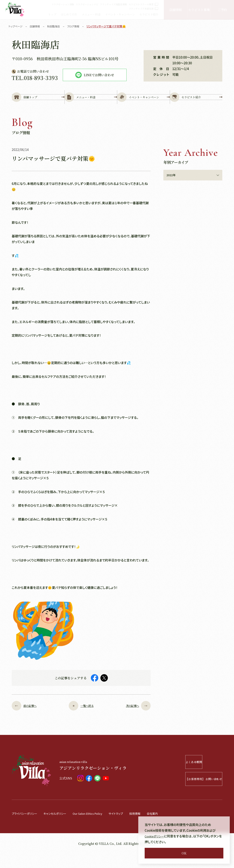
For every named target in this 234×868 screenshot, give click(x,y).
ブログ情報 (77, 26)
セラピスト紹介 (149, 14)
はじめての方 (69, 14)
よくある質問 (197, 776)
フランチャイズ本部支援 (143, 8)
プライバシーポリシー (26, 828)
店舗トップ (38, 104)
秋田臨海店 (56, 26)
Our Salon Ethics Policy (97, 828)
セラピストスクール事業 (143, 4)
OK (184, 853)
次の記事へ (135, 720)
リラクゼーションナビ (87, 4)
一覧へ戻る (81, 720)
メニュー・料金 (91, 14)
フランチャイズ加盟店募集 (113, 4)
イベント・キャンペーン (120, 14)
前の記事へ (27, 720)
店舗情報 (176, 10)
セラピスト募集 (199, 10)
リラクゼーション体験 (63, 4)
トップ (52, 14)
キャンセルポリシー (61, 828)
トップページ (16, 26)
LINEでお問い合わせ (95, 75)
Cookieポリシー (156, 836)
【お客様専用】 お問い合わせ (192, 793)
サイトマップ (130, 828)
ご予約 (222, 10)
